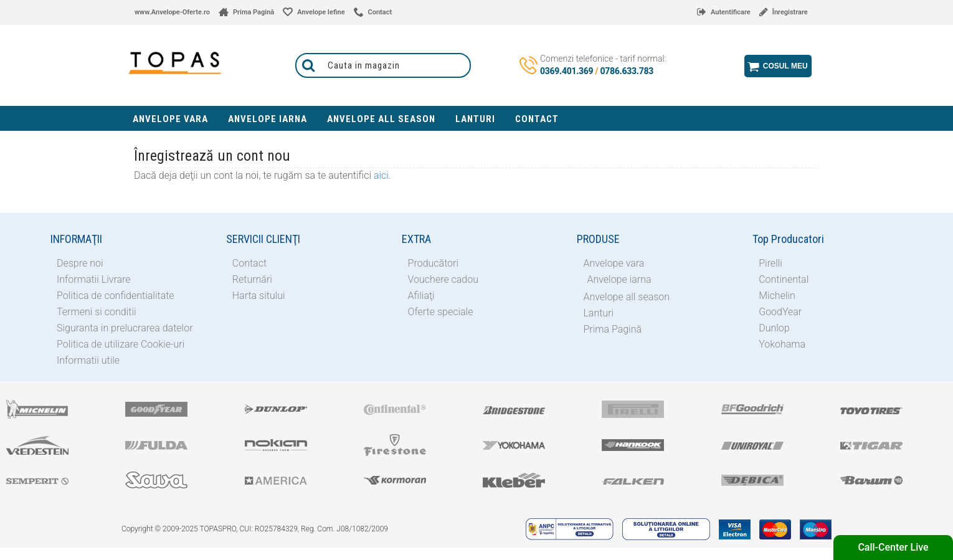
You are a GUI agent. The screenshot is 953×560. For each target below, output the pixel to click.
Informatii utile (88, 360)
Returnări (252, 279)
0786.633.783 (627, 71)
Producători (433, 263)
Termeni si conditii (97, 312)
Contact (249, 263)
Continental (784, 279)
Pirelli (770, 263)
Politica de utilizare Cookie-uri (121, 344)
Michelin (777, 296)
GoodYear (780, 312)
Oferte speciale (441, 312)
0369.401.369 (567, 71)
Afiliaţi (421, 296)
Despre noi (80, 263)
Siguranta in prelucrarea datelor (125, 328)
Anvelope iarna (619, 279)
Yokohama (782, 344)
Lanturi (598, 313)
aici (381, 175)
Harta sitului (259, 296)
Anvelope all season (626, 297)
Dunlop (774, 328)
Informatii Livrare (94, 279)
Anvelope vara (614, 263)
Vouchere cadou (443, 279)
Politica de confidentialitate (116, 296)
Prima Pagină (612, 329)
